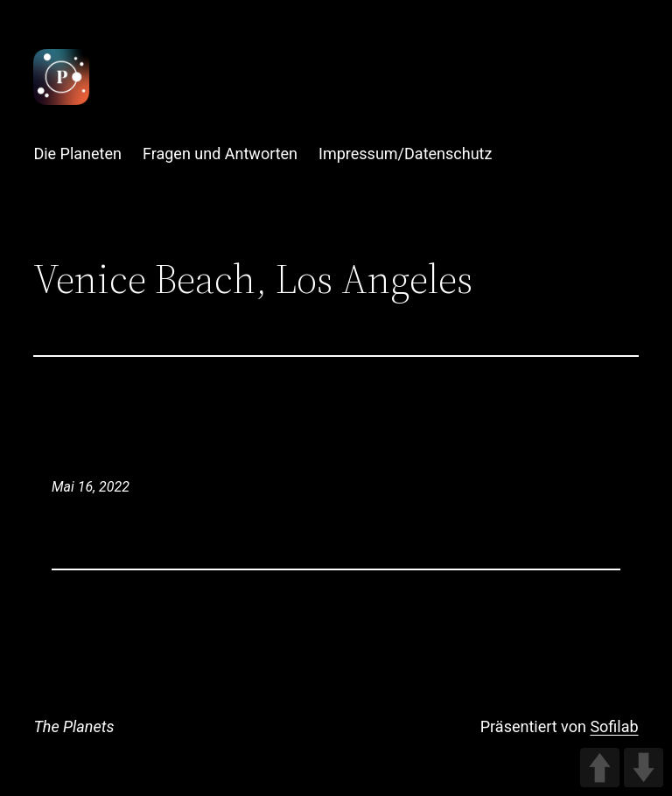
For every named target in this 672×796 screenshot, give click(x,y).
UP (600, 768)
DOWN (644, 768)
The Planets (73, 726)
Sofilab (614, 726)
